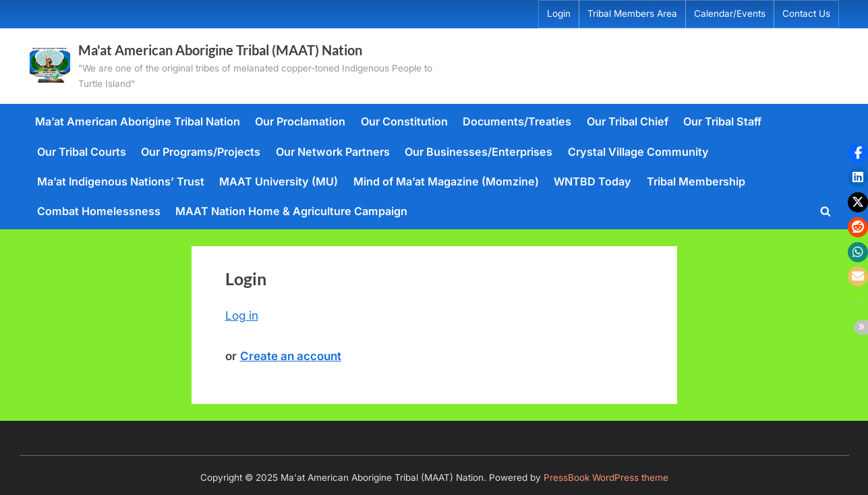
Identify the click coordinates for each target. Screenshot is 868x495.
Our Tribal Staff (722, 121)
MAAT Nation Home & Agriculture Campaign (291, 211)
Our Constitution (404, 121)
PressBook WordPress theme (606, 477)
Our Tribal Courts (82, 152)
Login (559, 13)
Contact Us (806, 13)
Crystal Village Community (638, 152)
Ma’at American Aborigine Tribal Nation (138, 121)
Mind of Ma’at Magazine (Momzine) (446, 181)
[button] (858, 153)
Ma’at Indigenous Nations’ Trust (121, 181)
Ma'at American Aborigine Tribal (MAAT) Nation (220, 50)
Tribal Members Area (632, 13)
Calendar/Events (730, 13)
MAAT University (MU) (279, 181)
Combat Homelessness (99, 211)
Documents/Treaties (517, 121)
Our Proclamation (300, 121)
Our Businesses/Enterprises (479, 152)
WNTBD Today (592, 181)
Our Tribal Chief (628, 121)
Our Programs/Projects (201, 152)
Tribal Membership (696, 181)
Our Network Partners (333, 152)
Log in (242, 316)
